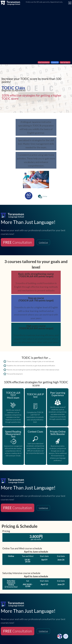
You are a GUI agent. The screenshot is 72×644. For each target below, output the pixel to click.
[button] (70, 3)
